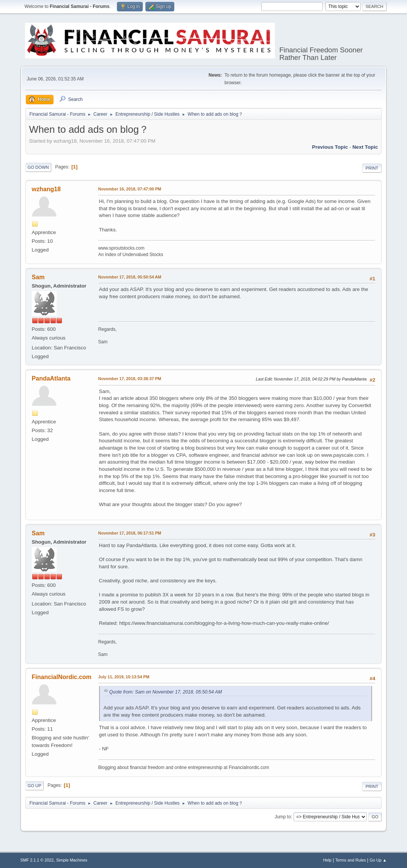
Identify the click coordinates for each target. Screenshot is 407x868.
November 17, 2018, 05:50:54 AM (130, 277)
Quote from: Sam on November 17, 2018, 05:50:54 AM (166, 692)
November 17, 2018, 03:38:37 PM (130, 379)
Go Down (38, 167)
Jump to (283, 817)
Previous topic (330, 147)
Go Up (35, 786)
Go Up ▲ (378, 860)
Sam (38, 277)
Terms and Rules (351, 860)
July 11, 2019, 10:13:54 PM (124, 677)
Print (372, 168)
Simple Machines (72, 860)
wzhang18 (46, 189)
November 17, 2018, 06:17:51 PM (130, 533)
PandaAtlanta (51, 378)
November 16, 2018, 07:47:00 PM (130, 189)
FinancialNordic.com (62, 677)
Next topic (365, 147)
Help (327, 860)
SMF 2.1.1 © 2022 (37, 860)
